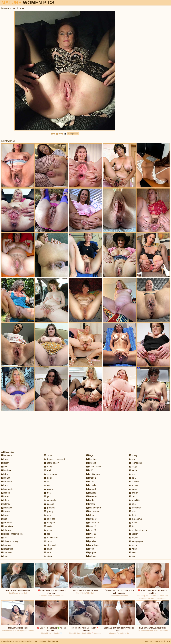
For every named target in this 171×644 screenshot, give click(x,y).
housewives (51, 538)
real (132, 459)
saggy (133, 467)
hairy (48, 515)
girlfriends (50, 500)
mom (90, 482)
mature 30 (93, 523)
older (90, 515)
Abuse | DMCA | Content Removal (15, 641)
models (91, 478)
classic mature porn (12, 534)
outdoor (91, 519)
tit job (133, 523)
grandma (50, 508)
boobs (6, 511)
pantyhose (93, 545)
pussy (133, 455)
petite (90, 549)
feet (47, 485)
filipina (48, 489)
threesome (135, 519)
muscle (91, 485)
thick (133, 515)
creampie (7, 549)
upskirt (134, 534)
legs (90, 455)
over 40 (91, 526)
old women (93, 511)
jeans (48, 549)
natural (91, 489)
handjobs (50, 523)
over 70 (91, 538)
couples (6, 545)
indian (48, 541)
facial (48, 478)
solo (132, 504)
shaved (134, 482)
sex (132, 474)
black (5, 500)
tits (132, 526)
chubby (6, 530)
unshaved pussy (138, 530)
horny (48, 530)
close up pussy (10, 541)
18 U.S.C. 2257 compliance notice (44, 641)
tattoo (133, 511)
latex (48, 553)
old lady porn (94, 508)
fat (46, 482)
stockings (135, 508)
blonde (6, 504)
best (5, 485)
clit (4, 538)
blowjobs (7, 508)
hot (47, 534)
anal (5, 459)
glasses (49, 504)
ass (4, 467)
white (133, 549)
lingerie (91, 463)
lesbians (92, 459)
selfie (133, 470)
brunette (7, 523)
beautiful (7, 482)
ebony (48, 467)
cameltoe (7, 526)
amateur (7, 455)
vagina (134, 538)
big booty (7, 489)
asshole (6, 470)
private (91, 556)
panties (91, 541)
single (133, 489)
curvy (48, 455)
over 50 (91, 530)
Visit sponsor (73, 134)
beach (6, 478)
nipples (91, 493)
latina (48, 556)
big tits (6, 493)
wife (132, 553)
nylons (91, 504)
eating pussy (51, 463)
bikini (5, 497)
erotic (48, 470)
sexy (133, 478)
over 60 (91, 534)
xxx (132, 556)
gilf (47, 497)
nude (90, 500)
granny (49, 511)
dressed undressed (54, 459)
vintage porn (136, 541)
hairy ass (50, 519)
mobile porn (93, 474)
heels (48, 526)
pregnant (92, 553)
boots (5, 515)
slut (132, 497)
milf (89, 470)
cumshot (7, 553)
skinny (133, 493)
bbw (5, 474)
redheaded (136, 463)
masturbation (94, 467)
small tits (135, 500)
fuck (47, 493)
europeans (50, 474)
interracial (50, 545)
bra (4, 519)
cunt (5, 556)
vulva (133, 545)
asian (5, 463)
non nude (92, 497)
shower (134, 485)
